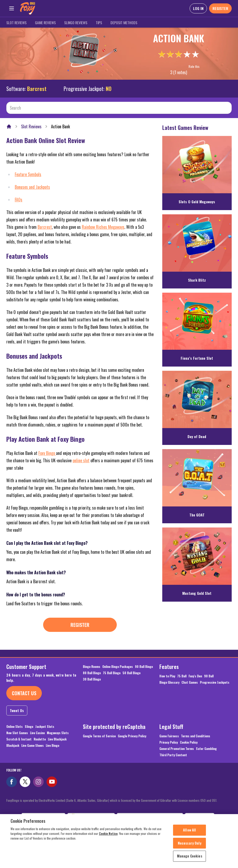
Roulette (40, 739)
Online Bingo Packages (118, 667)
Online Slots (14, 727)
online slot (81, 460)
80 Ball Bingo (92, 673)
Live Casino (37, 733)
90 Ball (209, 676)
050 (203, 800)
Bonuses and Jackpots (32, 187)
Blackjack (13, 745)
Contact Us (24, 693)
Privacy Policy (169, 742)
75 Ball (182, 676)
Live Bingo (52, 745)
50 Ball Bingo (131, 673)
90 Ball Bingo (144, 667)
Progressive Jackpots (215, 682)
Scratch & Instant (19, 739)
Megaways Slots (58, 733)
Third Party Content (173, 755)
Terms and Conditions (196, 736)
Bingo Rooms (92, 667)
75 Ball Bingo (112, 673)
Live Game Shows (32, 745)
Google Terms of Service (99, 736)
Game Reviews (45, 22)
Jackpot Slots (45, 727)
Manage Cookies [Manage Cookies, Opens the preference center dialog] (190, 859)
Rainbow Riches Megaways (103, 227)
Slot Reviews (16, 22)
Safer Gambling (206, 749)
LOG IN (198, 8)
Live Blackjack (57, 739)
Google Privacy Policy (132, 736)
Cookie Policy (189, 742)
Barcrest (37, 89)
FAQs (19, 200)
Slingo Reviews (76, 22)
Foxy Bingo (47, 453)
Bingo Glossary (169, 682)
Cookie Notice (108, 836)
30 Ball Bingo (92, 679)
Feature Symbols (28, 174)
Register (80, 625)
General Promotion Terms (177, 749)
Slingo (29, 727)
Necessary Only (190, 846)
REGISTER (220, 8)
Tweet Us (17, 710)
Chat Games (190, 682)
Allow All (189, 833)
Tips (99, 22)
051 (214, 800)
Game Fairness (169, 736)
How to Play (167, 676)
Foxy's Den (195, 676)
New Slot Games (17, 733)
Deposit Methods (124, 22)
